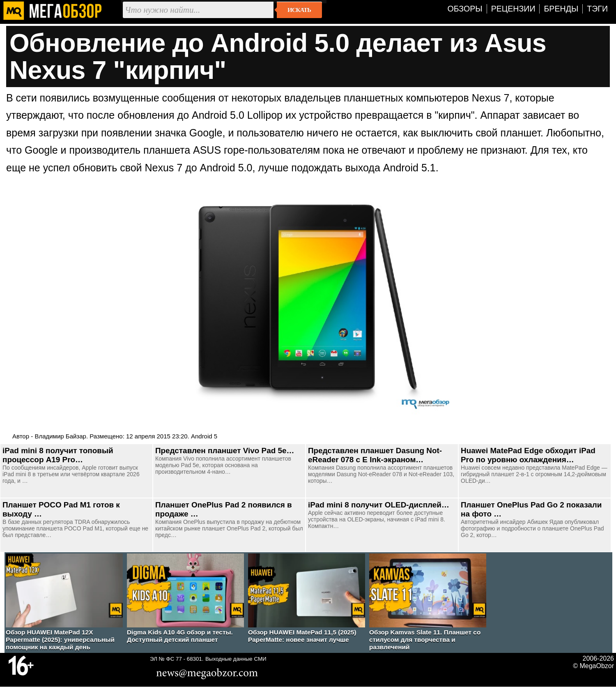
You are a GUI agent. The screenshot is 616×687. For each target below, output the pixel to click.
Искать (299, 10)
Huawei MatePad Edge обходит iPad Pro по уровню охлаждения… (528, 455)
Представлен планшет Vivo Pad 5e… (225, 451)
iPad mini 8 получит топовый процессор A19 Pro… (58, 455)
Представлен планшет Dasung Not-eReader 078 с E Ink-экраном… (375, 455)
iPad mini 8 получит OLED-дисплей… (379, 505)
